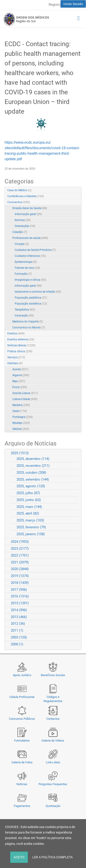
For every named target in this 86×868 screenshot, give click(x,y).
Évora (20, 387)
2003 (19, 637)
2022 (20, 555)
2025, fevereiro (31, 527)
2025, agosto (31, 486)
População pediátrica (31, 298)
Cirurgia (22, 244)
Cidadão (20, 232)
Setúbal (21, 429)
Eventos (16, 333)
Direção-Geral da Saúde (30, 208)
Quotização (53, 806)
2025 (20, 453)
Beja (19, 381)
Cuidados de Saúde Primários (35, 250)
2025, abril (28, 513)
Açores (20, 369)
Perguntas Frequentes (53, 784)
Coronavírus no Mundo (29, 328)
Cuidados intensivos (30, 256)
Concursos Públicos (22, 719)
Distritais (15, 363)
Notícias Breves (21, 345)
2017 (19, 590)
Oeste (19, 411)
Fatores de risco (27, 268)
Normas (23, 220)
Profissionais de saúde (30, 238)
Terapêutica (25, 310)
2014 (19, 610)
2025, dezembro (33, 459)
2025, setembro (33, 479)
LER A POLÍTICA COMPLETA (53, 857)
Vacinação (24, 316)
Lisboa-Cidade (25, 399)
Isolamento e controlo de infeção (38, 292)
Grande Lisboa (25, 393)
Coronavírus (19, 202)
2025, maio (29, 507)
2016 (20, 596)
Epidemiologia (26, 262)
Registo (54, 5)
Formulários (22, 741)
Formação (23, 274)
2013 (19, 617)
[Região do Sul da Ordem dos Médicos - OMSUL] (26, 19)
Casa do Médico (19, 190)
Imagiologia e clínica (30, 280)
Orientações (25, 226)
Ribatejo (21, 423)
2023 (20, 549)
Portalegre (22, 417)
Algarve (21, 375)
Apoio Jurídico (22, 675)
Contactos (53, 719)
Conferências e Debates (26, 196)
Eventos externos (21, 339)
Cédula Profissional (22, 697)
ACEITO (19, 857)
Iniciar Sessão (73, 4)
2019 (20, 576)
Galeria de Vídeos (53, 741)
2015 (20, 603)
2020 (20, 569)
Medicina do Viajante (28, 322)
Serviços (16, 357)
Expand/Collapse (73, 203)
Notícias (22, 784)
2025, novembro (33, 466)
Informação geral (28, 214)
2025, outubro (31, 473)
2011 (17, 630)
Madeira (21, 405)
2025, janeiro (31, 534)
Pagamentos (22, 806)
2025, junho (29, 500)
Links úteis (53, 762)
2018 (20, 583)
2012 (18, 624)
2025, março (30, 520)
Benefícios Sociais (53, 675)
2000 (17, 644)
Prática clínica (20, 351)
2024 (20, 542)
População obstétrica (31, 304)
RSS (78, 190)
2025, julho (28, 493)
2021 (20, 562)
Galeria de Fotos (22, 762)
